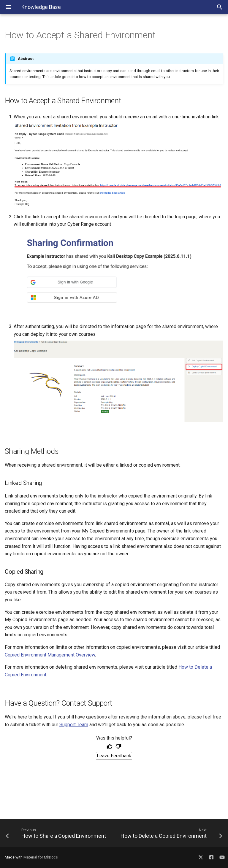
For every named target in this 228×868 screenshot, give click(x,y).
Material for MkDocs (41, 857)
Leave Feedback (114, 756)
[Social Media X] (201, 856)
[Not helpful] (118, 747)
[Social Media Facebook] (211, 856)
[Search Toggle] (220, 7)
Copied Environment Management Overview (50, 655)
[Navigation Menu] (8, 7)
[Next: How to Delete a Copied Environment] (170, 833)
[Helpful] (110, 747)
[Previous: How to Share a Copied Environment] (58, 833)
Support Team (74, 725)
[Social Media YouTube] (222, 856)
